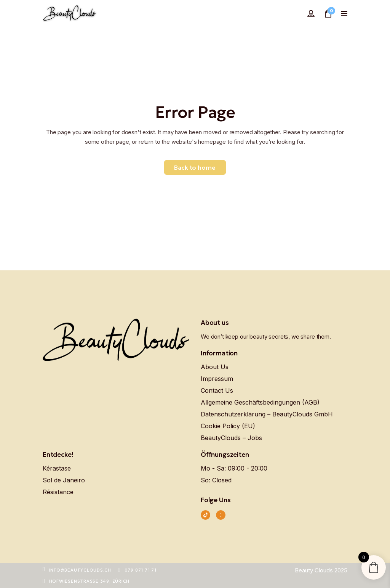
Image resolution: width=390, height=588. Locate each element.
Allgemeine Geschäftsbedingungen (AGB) (260, 402)
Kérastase (57, 468)
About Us (215, 367)
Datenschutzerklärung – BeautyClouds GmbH (267, 414)
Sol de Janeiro (64, 480)
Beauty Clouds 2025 (321, 570)
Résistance (58, 492)
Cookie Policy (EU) (228, 426)
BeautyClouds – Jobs (231, 438)
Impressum (217, 379)
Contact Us (217, 390)
